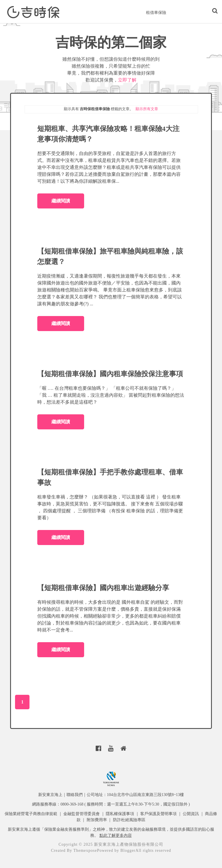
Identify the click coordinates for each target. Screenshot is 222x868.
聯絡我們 (75, 795)
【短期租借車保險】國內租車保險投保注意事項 (110, 374)
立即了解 (127, 80)
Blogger (128, 851)
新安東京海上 (50, 795)
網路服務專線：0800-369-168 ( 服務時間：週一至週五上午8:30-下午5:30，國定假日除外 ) (111, 804)
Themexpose (85, 851)
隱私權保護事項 (120, 814)
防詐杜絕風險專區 (129, 820)
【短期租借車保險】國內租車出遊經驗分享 (103, 588)
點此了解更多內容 (116, 835)
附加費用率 (97, 820)
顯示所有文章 (147, 109)
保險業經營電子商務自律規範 (31, 814)
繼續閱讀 (61, 201)
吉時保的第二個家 (111, 42)
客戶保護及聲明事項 (158, 814)
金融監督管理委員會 (82, 814)
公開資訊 (191, 814)
